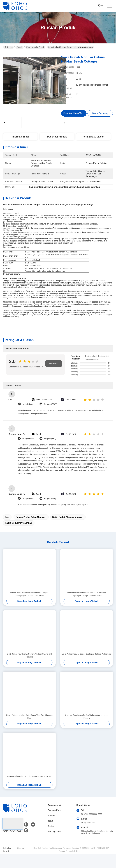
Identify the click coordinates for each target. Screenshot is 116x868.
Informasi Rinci (20, 137)
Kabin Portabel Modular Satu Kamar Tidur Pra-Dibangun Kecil (29, 717)
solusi (51, 821)
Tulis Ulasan (54, 364)
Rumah (9, 47)
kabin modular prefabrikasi (19, 523)
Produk (19, 47)
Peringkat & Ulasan (93, 137)
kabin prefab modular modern (67, 517)
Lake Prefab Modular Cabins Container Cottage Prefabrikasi (87, 654)
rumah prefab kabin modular (31, 517)
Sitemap (21, 848)
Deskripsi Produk (57, 137)
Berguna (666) (50, 499)
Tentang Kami (55, 810)
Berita (51, 826)
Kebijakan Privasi (7, 850)
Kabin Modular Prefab (35, 47)
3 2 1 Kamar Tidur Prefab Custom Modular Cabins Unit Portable (29, 655)
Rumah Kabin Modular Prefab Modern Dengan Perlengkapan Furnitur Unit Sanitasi (29, 594)
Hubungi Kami (55, 832)
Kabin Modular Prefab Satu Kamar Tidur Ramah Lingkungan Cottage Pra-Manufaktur (87, 594)
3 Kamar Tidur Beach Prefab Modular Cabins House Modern (87, 717)
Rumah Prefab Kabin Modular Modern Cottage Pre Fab (29, 776)
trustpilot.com (28, 404)
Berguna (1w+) (50, 439)
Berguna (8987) (50, 404)
